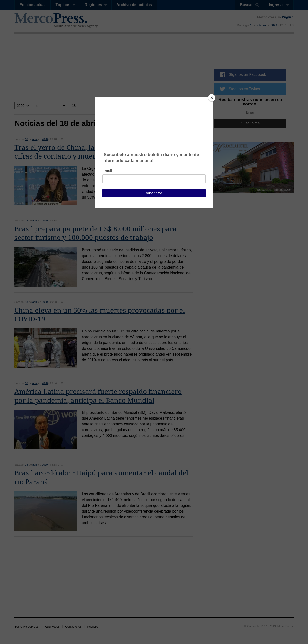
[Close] (212, 98)
